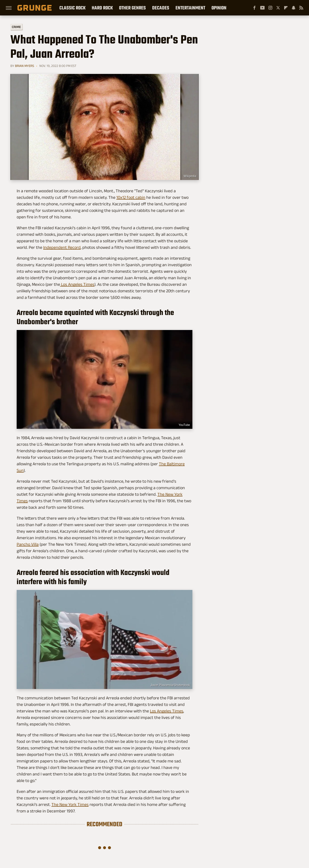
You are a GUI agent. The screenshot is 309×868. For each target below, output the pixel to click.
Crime (16, 27)
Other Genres (132, 8)
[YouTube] (262, 8)
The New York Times (70, 804)
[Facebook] (254, 8)
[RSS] (301, 8)
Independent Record (62, 247)
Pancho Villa (28, 544)
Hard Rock (102, 8)
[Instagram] (270, 8)
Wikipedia (190, 176)
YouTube (184, 425)
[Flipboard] (286, 8)
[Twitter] (278, 8)
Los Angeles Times (77, 284)
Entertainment (190, 8)
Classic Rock (72, 8)
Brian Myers (25, 66)
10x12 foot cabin (131, 197)
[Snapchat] (294, 8)
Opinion (219, 8)
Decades (161, 8)
